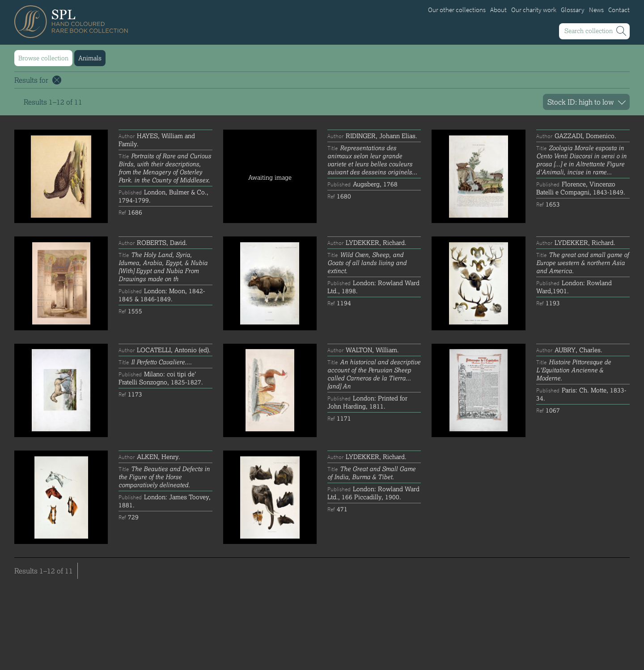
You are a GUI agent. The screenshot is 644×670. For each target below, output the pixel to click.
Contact (619, 10)
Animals (90, 58)
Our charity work (534, 10)
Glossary (573, 10)
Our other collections (457, 10)
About (498, 10)
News (596, 10)
